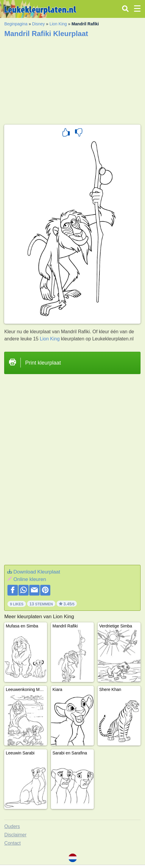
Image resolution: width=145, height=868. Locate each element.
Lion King (58, 24)
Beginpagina (16, 24)
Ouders (12, 826)
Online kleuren (30, 579)
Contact (12, 843)
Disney (39, 24)
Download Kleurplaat (37, 572)
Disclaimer (15, 835)
